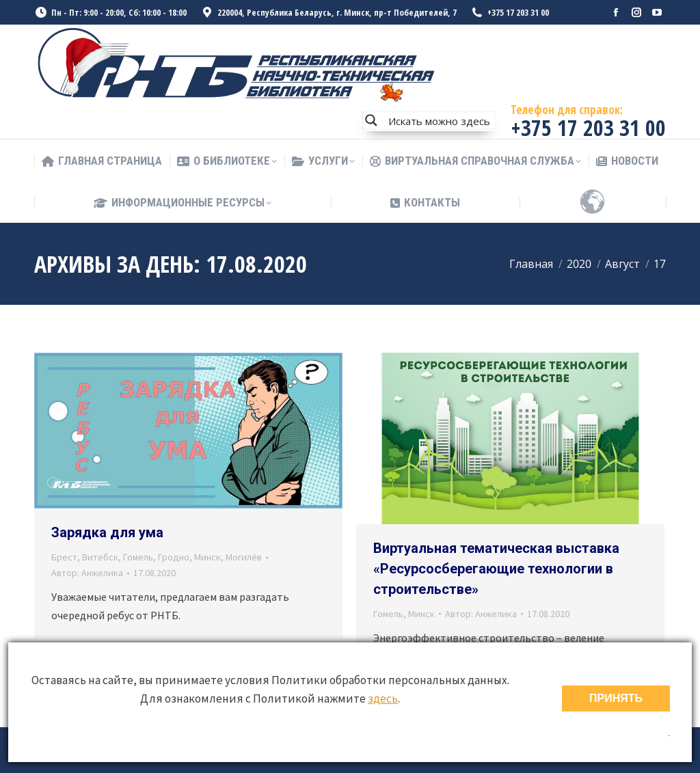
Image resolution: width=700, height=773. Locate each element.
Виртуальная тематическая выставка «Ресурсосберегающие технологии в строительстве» (496, 569)
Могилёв (244, 557)
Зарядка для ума (107, 532)
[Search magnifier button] (371, 120)
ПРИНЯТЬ (616, 698)
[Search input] (439, 120)
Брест (64, 557)
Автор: (87, 573)
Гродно (174, 557)
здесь (383, 699)
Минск (207, 557)
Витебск (100, 557)
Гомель (138, 557)
